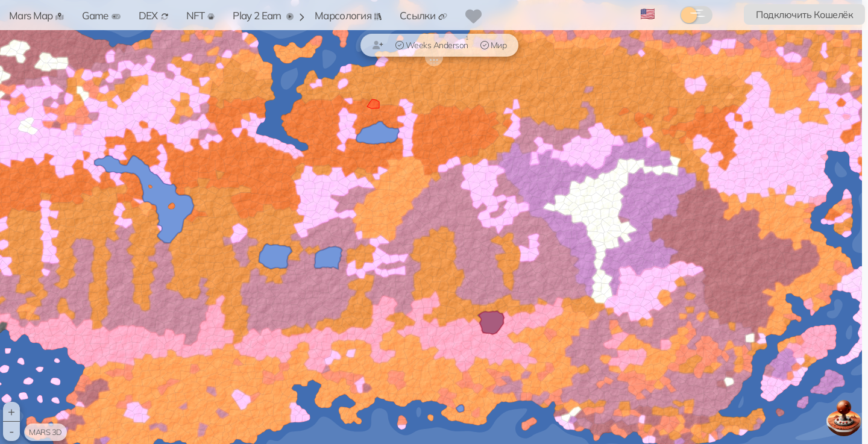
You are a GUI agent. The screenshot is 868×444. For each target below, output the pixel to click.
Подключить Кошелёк (804, 14)
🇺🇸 (648, 14)
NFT (201, 15)
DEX (153, 15)
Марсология (348, 15)
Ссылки (423, 15)
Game (101, 15)
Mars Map (36, 15)
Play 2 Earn (263, 15)
